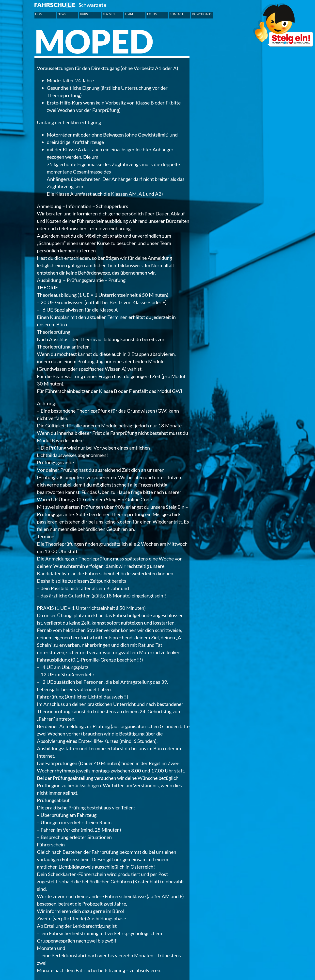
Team (129, 14)
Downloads (202, 14)
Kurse (85, 14)
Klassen (109, 14)
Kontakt (176, 14)
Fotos (152, 14)
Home (40, 14)
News (62, 14)
